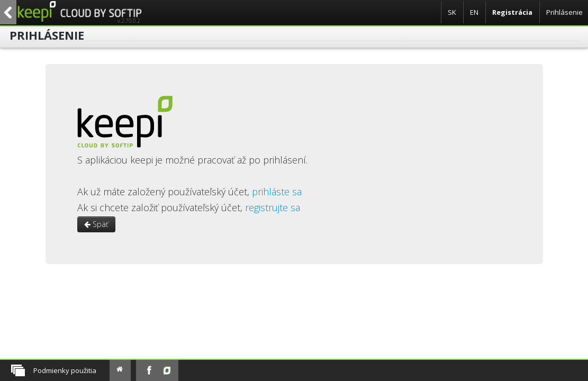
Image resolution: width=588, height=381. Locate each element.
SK (452, 12)
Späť (96, 224)
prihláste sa (277, 192)
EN (474, 12)
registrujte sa (273, 207)
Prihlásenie (564, 12)
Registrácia (512, 12)
